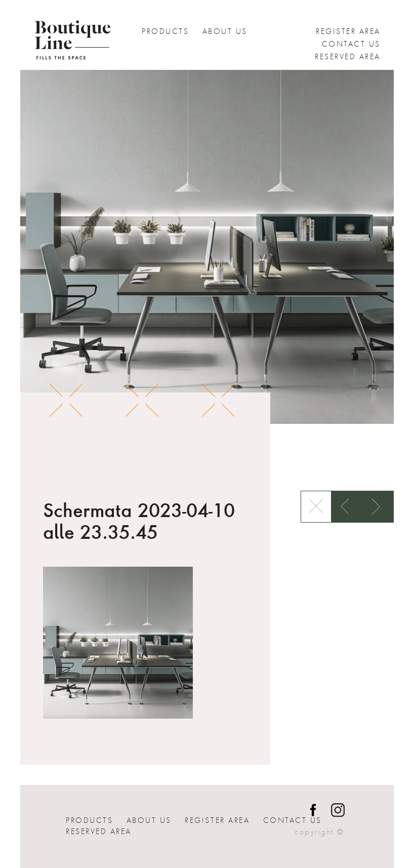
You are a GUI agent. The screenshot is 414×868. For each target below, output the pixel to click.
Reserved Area (348, 57)
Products (165, 31)
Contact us (351, 44)
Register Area (348, 31)
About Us (225, 31)
